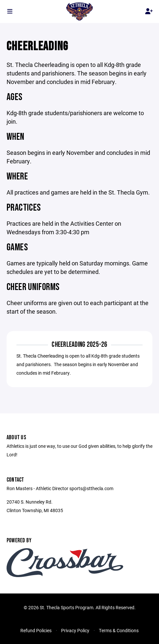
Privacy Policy (75, 630)
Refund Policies (36, 630)
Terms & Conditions (119, 630)
